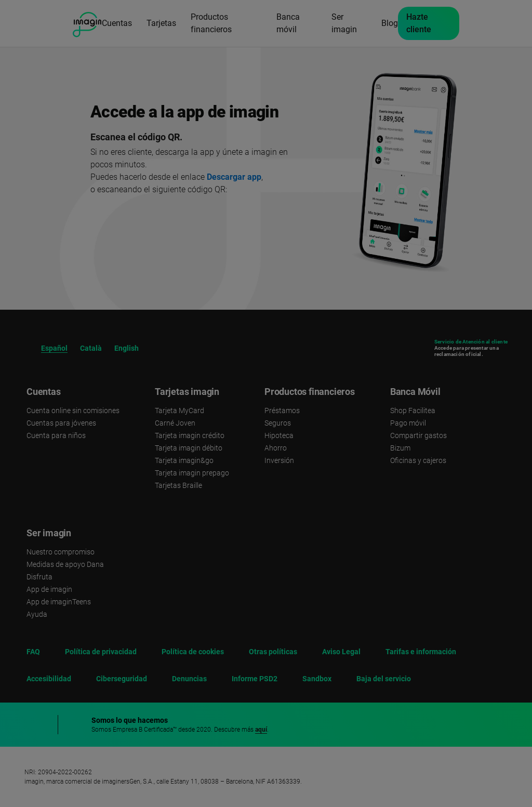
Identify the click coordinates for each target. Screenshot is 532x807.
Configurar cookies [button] (413, 773)
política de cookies (337, 685)
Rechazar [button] (413, 717)
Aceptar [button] (413, 748)
